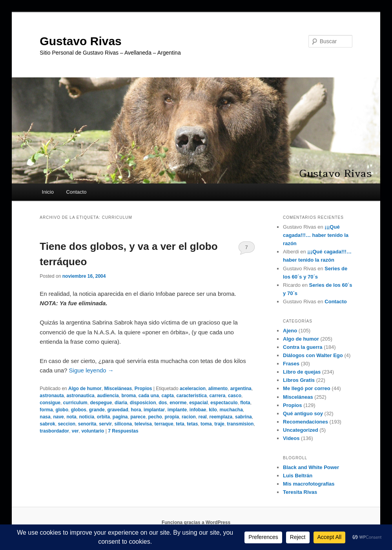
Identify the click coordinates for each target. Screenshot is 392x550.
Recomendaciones (305, 422)
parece (138, 417)
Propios (143, 389)
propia (172, 417)
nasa (45, 417)
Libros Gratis (299, 380)
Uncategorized (301, 430)
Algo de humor (85, 389)
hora (136, 410)
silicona (123, 424)
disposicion (143, 403)
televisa (143, 424)
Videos (291, 438)
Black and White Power (311, 467)
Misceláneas (118, 389)
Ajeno (290, 331)
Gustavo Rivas (80, 41)
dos (163, 403)
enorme (178, 403)
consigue (50, 403)
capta (168, 396)
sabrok (47, 424)
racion (189, 417)
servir (105, 424)
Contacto (76, 192)
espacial (198, 403)
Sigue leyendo (91, 370)
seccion (67, 424)
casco (235, 396)
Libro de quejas (302, 372)
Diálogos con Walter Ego (313, 355)
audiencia (108, 396)
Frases (291, 364)
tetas (192, 424)
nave (58, 417)
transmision (240, 424)
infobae (198, 410)
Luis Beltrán (298, 476)
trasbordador (54, 431)
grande (97, 410)
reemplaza (221, 417)
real (203, 417)
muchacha (231, 410)
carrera (218, 396)
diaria (121, 403)
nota (71, 417)
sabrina (243, 417)
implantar (154, 410)
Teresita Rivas (300, 492)
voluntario (93, 431)
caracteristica (192, 396)
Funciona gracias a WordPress (196, 522)
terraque (164, 424)
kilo (213, 410)
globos (79, 410)
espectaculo (224, 403)
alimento (218, 389)
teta (180, 424)
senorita (87, 424)
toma (206, 424)
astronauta (52, 396)
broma (129, 396)
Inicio (48, 192)
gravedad (118, 410)
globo (62, 410)
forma (46, 410)
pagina (120, 417)
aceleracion (193, 389)
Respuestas (123, 431)
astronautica (80, 396)
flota (245, 403)
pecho (155, 417)
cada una (149, 396)
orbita (103, 417)
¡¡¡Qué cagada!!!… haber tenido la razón (316, 235)
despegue (101, 403)
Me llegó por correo (307, 388)
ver (75, 431)
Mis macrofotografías (309, 484)
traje (219, 424)
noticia (87, 417)
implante (177, 410)
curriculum (75, 403)
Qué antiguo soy (303, 413)
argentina (241, 389)
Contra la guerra (303, 347)
